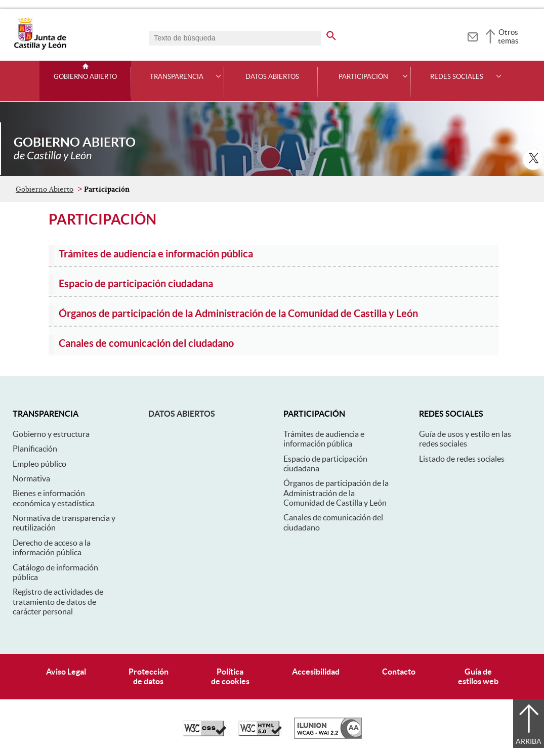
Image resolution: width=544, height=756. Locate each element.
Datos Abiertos (272, 77)
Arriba (529, 741)
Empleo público (39, 464)
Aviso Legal (66, 672)
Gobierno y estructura (51, 434)
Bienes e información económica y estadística (54, 498)
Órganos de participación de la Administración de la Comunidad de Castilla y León (336, 493)
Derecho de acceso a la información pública (52, 547)
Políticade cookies (230, 676)
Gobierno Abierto (85, 77)
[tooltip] (472, 35)
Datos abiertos (182, 414)
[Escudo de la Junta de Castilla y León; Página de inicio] (40, 48)
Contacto (399, 672)
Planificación (35, 449)
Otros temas (508, 36)
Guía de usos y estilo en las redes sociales (465, 439)
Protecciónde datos (149, 676)
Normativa (31, 478)
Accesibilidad (316, 672)
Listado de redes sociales (462, 459)
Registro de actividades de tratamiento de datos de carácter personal (58, 602)
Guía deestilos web (478, 676)
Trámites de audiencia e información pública (324, 439)
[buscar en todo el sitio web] (338, 34)
